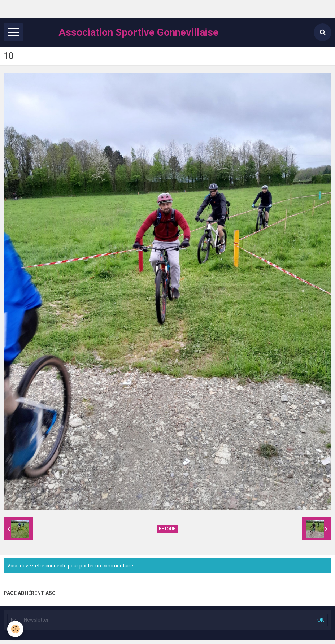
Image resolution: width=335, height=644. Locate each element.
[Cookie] (15, 629)
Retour (167, 529)
